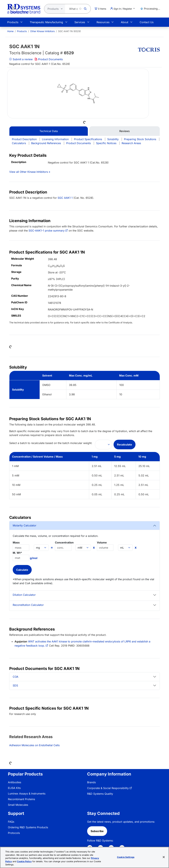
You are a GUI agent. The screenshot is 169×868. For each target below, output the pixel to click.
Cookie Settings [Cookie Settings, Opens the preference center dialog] (126, 857)
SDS (15, 685)
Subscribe (97, 831)
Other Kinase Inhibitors (42, 31)
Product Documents (49, 59)
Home (10, 31)
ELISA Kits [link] (14, 788)
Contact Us (147, 22)
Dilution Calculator (24, 595)
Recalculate (125, 445)
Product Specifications (88, 139)
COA (16, 677)
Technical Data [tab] (49, 131)
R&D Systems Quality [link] (100, 794)
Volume (102, 542)
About (125, 22)
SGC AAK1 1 (65, 198)
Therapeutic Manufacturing (46, 22)
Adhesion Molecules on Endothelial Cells (34, 745)
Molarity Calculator (25, 525)
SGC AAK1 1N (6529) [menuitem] (69, 31)
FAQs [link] (11, 822)
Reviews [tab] (124, 131)
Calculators (19, 143)
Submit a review (21, 59)
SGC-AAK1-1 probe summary (47, 231)
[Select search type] (54, 9)
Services (80, 22)
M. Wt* (17, 553)
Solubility (113, 139)
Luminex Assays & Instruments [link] (27, 794)
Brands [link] (91, 782)
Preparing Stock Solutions (140, 139)
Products (13, 22)
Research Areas (131, 143)
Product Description (24, 139)
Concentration (64, 542)
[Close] (164, 857)
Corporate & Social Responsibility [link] (108, 788)
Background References (46, 143)
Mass (16, 542)
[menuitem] (10, 31)
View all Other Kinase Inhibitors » (30, 172)
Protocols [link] (14, 833)
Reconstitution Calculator (28, 605)
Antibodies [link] (15, 782)
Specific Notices (106, 143)
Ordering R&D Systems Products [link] (28, 827)
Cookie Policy (24, 862)
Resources (103, 22)
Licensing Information (55, 139)
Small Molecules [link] (18, 805)
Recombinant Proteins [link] (21, 799)
